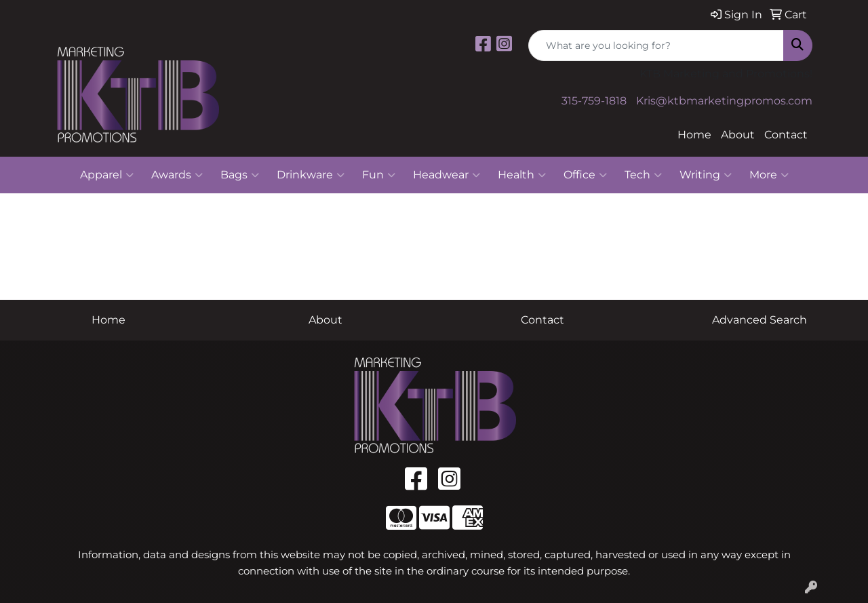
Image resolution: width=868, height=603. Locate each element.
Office (585, 175)
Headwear (447, 175)
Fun (379, 175)
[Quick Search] (656, 45)
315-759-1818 (594, 101)
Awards (177, 175)
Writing (706, 175)
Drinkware (311, 175)
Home (694, 135)
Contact (786, 135)
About (738, 135)
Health (522, 175)
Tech (643, 175)
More (769, 175)
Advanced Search (759, 320)
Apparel (107, 175)
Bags (240, 175)
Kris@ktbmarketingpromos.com (724, 101)
